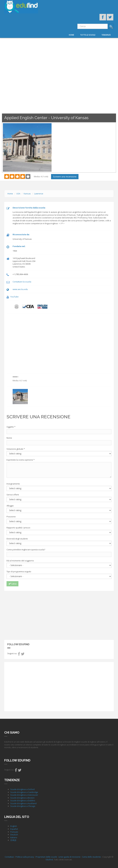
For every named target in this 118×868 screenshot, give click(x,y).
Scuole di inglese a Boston (22, 798)
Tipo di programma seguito (19, 572)
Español (14, 829)
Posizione (11, 517)
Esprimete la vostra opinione (21, 460)
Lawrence (39, 194)
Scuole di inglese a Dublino (23, 800)
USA (18, 194)
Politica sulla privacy (25, 857)
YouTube (14, 297)
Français (14, 832)
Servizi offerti (13, 495)
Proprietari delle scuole (46, 857)
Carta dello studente (91, 857)
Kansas (27, 194)
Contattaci (9, 857)
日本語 (13, 840)
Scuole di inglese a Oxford (22, 789)
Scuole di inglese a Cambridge (24, 792)
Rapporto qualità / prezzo (18, 528)
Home (71, 35)
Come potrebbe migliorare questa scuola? (26, 550)
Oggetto (11, 427)
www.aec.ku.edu (20, 289)
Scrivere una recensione (65, 177)
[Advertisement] (59, 615)
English (14, 826)
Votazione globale (16, 449)
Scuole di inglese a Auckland (23, 803)
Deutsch (14, 835)
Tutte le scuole (88, 35)
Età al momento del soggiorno (20, 561)
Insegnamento (13, 484)
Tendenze (106, 35)
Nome (9, 438)
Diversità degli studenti (17, 539)
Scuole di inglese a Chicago (23, 806)
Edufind (49, 860)
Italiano (14, 837)
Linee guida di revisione (69, 857)
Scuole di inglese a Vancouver (24, 795)
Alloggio (10, 506)
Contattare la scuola (22, 282)
